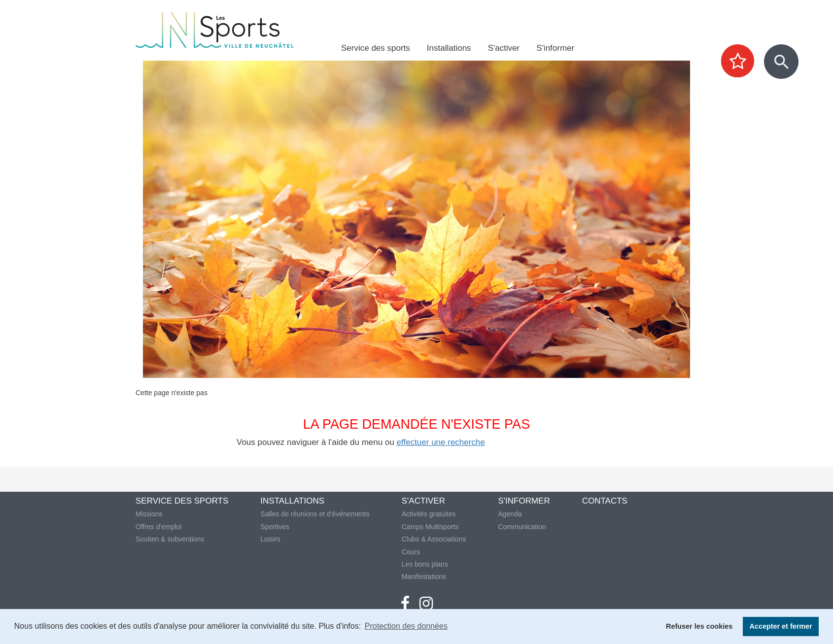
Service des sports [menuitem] (376, 48)
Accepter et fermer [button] (781, 626)
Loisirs (270, 539)
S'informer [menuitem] (555, 48)
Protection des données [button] (406, 626)
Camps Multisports (430, 527)
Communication (522, 527)
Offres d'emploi (158, 527)
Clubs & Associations (434, 539)
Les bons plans (425, 564)
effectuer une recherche (441, 442)
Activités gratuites (429, 514)
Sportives (275, 527)
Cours (411, 552)
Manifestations (424, 576)
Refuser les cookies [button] (699, 626)
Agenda (510, 514)
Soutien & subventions (170, 539)
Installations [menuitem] (449, 48)
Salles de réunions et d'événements (315, 514)
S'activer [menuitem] (504, 48)
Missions (149, 514)
